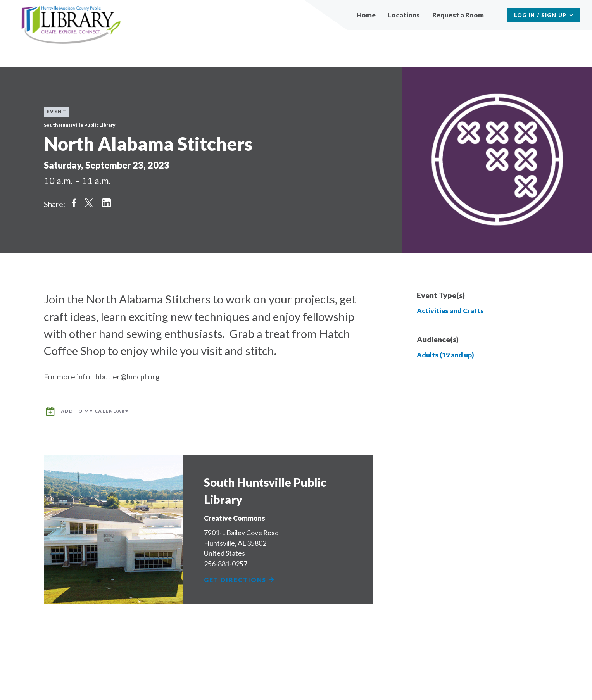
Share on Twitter (89, 203)
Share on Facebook (74, 203)
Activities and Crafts (450, 311)
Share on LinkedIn (106, 203)
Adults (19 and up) (445, 355)
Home (366, 15)
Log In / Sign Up (540, 15)
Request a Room (458, 15)
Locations (404, 15)
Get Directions (240, 580)
